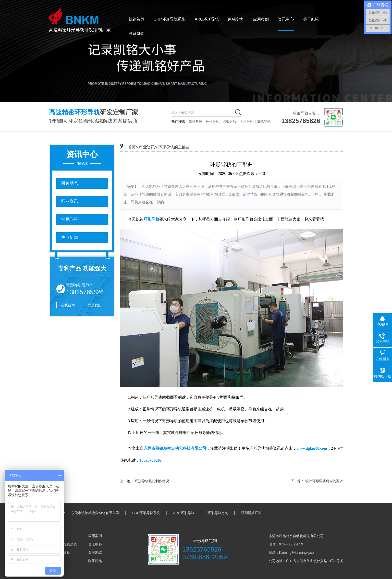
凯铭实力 (236, 19)
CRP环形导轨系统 (170, 19)
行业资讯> (148, 147)
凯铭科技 (196, 122)
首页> (133, 147)
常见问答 (70, 219)
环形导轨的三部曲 (174, 147)
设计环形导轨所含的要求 (324, 481)
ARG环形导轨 (207, 19)
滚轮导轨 (264, 122)
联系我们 (95, 305)
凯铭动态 (70, 183)
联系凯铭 (136, 33)
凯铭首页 (136, 19)
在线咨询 (68, 305)
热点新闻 (70, 238)
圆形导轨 (247, 122)
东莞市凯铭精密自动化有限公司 (95, 513)
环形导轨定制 (218, 513)
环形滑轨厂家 (251, 513)
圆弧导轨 (230, 122)
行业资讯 (70, 201)
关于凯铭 (311, 19)
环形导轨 (213, 122)
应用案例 (261, 19)
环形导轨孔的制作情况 (152, 481)
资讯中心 (286, 19)
